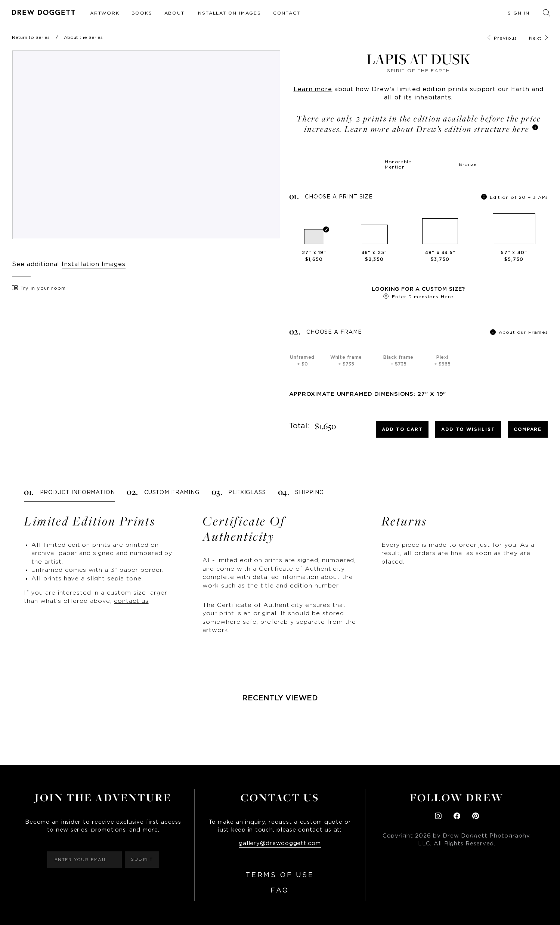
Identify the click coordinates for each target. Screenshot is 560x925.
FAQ (280, 891)
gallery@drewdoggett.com (280, 843)
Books (142, 13)
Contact (287, 13)
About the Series (83, 37)
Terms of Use (280, 875)
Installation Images (229, 13)
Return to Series (31, 37)
